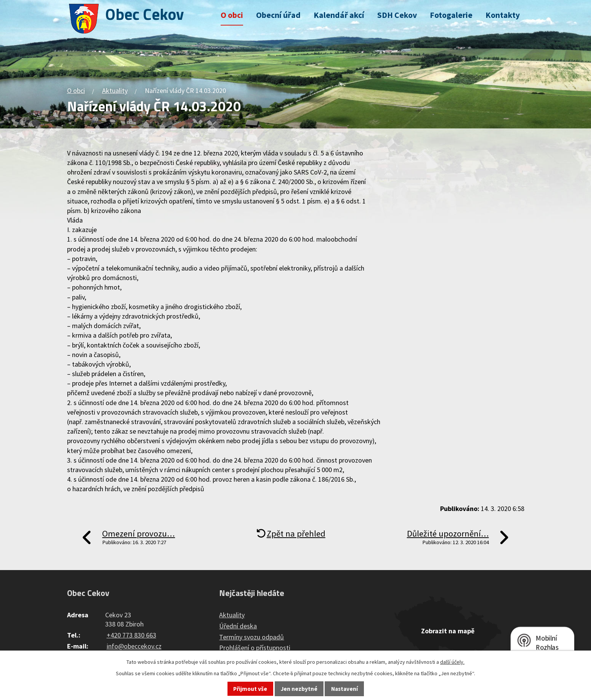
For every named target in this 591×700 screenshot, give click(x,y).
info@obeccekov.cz (134, 646)
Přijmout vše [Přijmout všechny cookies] (250, 689)
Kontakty (503, 15)
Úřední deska (238, 626)
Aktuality (115, 91)
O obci (232, 15)
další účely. (452, 662)
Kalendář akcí (339, 15)
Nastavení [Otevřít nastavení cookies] (344, 689)
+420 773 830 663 (131, 635)
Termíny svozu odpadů (251, 637)
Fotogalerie (451, 15)
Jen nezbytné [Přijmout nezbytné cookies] (299, 689)
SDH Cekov (397, 15)
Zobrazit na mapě (448, 631)
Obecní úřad (278, 15)
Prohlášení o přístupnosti (255, 648)
